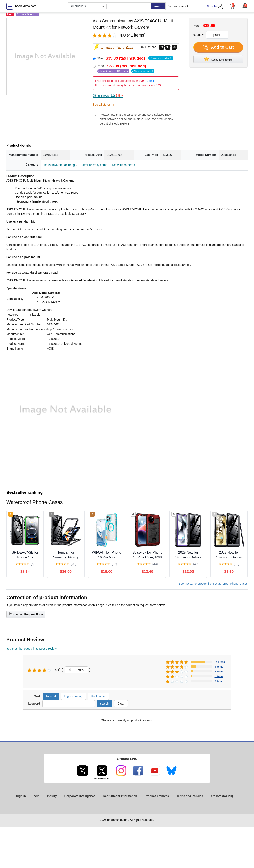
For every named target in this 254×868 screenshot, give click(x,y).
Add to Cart (218, 48)
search (158, 6)
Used (125, 68)
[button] (245, 6)
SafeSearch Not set (178, 6)
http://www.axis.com (60, 329)
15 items (220, 662)
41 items (77, 670)
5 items (219, 667)
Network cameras (123, 165)
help (36, 796)
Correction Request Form (26, 614)
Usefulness (98, 696)
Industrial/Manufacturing (59, 165)
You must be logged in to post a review (31, 649)
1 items (219, 676)
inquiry (52, 796)
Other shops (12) (108, 95)
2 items (219, 671)
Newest (51, 696)
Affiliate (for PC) (222, 796)
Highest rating (73, 696)
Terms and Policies (190, 796)
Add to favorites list (218, 59)
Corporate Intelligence (80, 796)
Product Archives (157, 796)
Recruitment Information (120, 796)
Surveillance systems (93, 165)
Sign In (212, 6)
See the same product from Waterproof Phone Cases (213, 584)
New (134, 58)
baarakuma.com (26, 6)
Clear (121, 704)
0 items (219, 681)
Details (151, 81)
